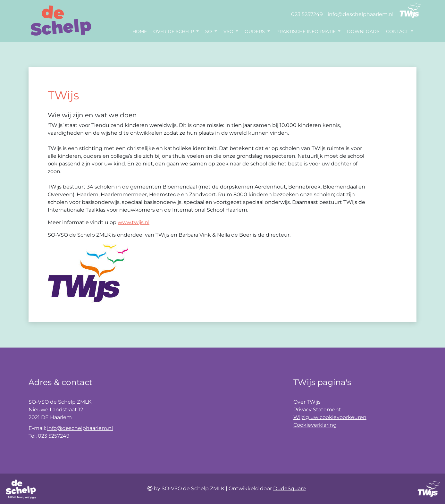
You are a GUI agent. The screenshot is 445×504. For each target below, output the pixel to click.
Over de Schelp (174, 31)
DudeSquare (290, 488)
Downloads (363, 31)
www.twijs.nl (134, 222)
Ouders (255, 31)
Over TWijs (307, 402)
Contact (398, 31)
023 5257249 (307, 14)
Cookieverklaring (315, 425)
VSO (229, 31)
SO (209, 31)
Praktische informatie (307, 31)
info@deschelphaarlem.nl (361, 14)
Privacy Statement (317, 410)
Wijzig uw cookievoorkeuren (330, 417)
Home (140, 31)
